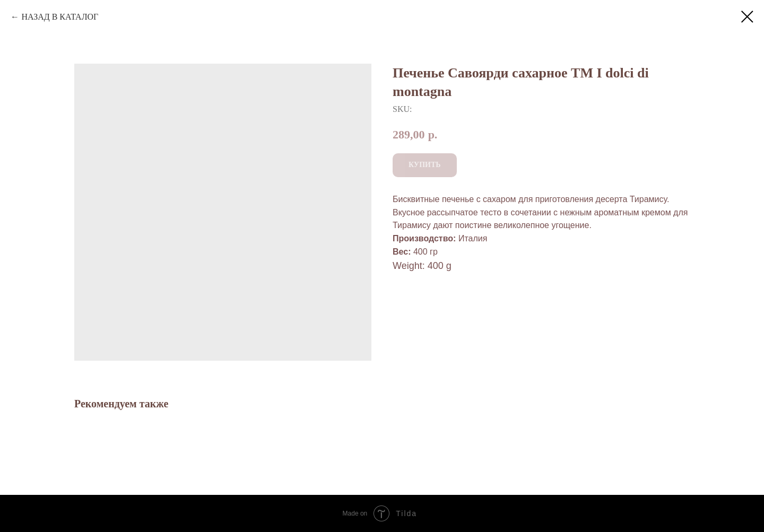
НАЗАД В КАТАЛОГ (60, 17)
